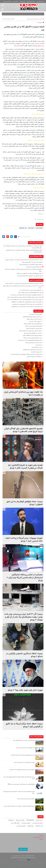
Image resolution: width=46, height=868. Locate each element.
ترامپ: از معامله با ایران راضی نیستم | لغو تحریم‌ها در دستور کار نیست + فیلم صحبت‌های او (23, 260)
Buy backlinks (30, 820)
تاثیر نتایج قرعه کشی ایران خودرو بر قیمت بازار (25, 748)
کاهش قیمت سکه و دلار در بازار (36, 314)
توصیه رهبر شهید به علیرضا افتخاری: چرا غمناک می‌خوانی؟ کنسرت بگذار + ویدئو (25, 467)
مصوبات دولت (39, 228)
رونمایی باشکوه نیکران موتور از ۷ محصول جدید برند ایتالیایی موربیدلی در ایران (19, 806)
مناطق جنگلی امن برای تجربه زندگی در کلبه (26, 799)
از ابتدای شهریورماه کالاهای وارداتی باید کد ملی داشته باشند (30, 340)
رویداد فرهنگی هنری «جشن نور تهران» (34, 267)
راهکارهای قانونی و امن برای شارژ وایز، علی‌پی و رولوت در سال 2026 (21, 784)
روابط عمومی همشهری (7, 1)
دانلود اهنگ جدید (15, 823)
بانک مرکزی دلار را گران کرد (36, 352)
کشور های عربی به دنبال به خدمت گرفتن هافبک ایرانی (24, 740)
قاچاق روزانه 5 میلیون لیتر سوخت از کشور (33, 326)
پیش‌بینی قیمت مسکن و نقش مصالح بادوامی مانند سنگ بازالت (22, 770)
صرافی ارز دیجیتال (20, 820)
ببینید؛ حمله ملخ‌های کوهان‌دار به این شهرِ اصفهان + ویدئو (30, 293)
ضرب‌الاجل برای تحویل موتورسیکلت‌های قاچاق (32, 317)
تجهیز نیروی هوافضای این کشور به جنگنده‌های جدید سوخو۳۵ (29, 273)
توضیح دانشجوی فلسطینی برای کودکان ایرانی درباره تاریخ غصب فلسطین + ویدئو (23, 430)
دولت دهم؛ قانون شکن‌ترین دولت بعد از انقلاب (32, 338)
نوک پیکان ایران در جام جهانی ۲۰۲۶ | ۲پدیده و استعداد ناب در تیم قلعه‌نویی (27, 307)
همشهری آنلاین (29, 7)
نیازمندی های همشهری (31, 1)
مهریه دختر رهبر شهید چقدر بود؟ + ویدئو (25, 690)
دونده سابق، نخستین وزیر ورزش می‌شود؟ (34, 343)
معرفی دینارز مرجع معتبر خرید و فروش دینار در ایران (24, 762)
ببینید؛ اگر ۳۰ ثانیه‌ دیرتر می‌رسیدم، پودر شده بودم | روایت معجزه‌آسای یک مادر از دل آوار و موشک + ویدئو (24, 617)
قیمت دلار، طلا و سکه (38, 837)
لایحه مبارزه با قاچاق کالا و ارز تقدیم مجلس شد (24, 28)
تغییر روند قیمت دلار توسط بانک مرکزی (34, 328)
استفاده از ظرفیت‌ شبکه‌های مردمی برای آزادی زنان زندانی (31, 265)
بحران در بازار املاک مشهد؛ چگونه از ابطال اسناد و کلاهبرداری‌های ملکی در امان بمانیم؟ (19, 778)
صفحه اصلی (42, 19)
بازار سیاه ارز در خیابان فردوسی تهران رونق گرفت (32, 350)
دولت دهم (31, 228)
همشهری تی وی (15, 1)
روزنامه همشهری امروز (40, 1)
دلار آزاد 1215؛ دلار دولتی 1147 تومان (34, 357)
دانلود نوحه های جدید (37, 823)
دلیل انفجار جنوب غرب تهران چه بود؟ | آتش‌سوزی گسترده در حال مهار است (27, 304)
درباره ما (41, 835)
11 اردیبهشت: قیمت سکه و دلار (35, 321)
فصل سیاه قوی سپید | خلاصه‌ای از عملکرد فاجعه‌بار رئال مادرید (29, 276)
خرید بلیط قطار (39, 826)
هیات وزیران (34, 43)
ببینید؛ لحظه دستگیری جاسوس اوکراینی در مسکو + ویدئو (24, 655)
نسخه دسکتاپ (23, 849)
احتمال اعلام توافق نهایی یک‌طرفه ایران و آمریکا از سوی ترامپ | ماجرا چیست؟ (26, 295)
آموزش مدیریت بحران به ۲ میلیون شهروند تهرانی (32, 262)
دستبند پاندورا (39, 820)
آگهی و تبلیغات (22, 1)
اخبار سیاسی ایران (34, 19)
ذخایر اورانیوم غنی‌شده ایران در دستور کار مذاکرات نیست (31, 290)
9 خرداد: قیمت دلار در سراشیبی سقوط (34, 319)
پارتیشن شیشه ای (26, 823)
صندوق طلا (11, 820)
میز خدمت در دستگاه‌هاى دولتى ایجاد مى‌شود (33, 333)
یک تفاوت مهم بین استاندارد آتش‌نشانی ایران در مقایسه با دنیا (23, 393)
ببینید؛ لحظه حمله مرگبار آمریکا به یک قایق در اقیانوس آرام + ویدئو (24, 725)
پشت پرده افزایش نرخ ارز (37, 347)
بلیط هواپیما (30, 826)
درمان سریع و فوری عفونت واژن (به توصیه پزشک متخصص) (23, 755)
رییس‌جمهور (41, 46)
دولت (28, 19)
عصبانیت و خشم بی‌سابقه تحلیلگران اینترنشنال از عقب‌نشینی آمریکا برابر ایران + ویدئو (25, 297)
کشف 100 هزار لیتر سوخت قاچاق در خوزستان (33, 324)
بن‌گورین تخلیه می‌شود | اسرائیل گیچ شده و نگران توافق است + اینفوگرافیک (27, 302)
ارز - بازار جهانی (23, 228)
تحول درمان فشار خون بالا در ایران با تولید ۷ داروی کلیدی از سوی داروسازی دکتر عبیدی (19, 792)
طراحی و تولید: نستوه (24, 860)
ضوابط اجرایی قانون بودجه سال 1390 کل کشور (32, 336)
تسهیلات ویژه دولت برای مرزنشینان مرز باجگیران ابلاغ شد (30, 331)
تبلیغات (41, 839)
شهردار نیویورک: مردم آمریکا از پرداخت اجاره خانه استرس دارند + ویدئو (24, 540)
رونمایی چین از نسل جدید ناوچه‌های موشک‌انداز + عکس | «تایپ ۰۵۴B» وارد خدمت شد (24, 300)
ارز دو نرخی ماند (39, 345)
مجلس (18, 46)
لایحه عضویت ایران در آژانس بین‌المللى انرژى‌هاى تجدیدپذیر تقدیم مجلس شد (26, 354)
